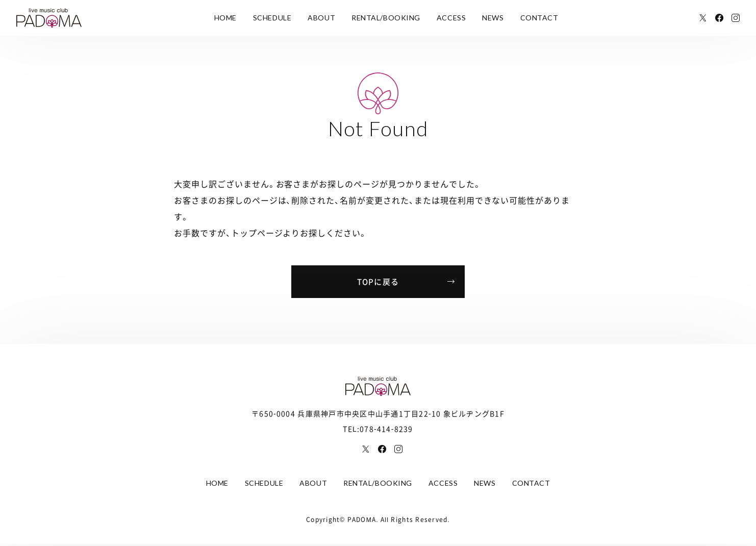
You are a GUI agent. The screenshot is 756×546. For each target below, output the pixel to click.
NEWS (493, 18)
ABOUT (321, 18)
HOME (225, 18)
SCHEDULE (272, 18)
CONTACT (539, 18)
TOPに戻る (378, 282)
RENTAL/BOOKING (386, 18)
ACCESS (451, 18)
